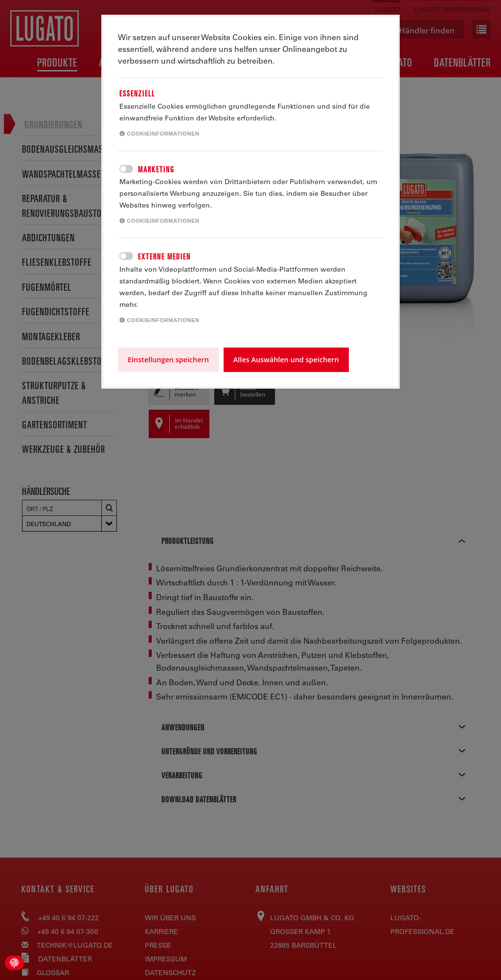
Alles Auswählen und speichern (286, 360)
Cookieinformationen (159, 134)
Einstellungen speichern (168, 360)
